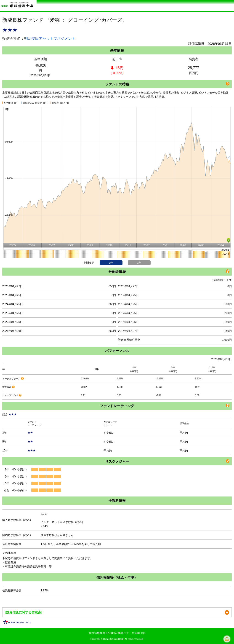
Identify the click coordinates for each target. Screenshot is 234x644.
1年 (111, 263)
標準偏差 (7, 387)
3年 (139, 263)
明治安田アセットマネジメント (50, 39)
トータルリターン (11, 379)
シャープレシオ (10, 395)
